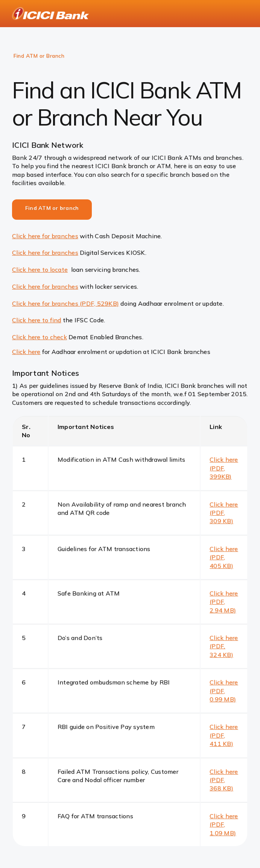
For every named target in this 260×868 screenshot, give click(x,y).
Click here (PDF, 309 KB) (224, 513)
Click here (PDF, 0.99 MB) (224, 691)
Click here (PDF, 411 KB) (224, 735)
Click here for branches (45, 236)
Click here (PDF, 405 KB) (224, 557)
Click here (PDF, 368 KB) (224, 780)
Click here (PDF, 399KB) (224, 468)
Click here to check (40, 337)
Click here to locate (40, 269)
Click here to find (37, 320)
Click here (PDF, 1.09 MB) (224, 824)
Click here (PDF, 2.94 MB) (224, 602)
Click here (26, 352)
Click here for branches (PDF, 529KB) (65, 303)
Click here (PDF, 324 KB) (224, 646)
